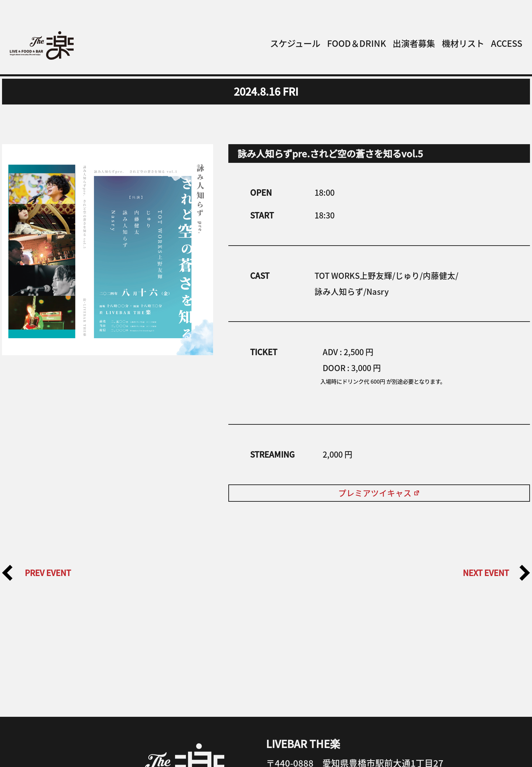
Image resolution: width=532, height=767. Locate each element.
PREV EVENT (36, 573)
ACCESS (507, 43)
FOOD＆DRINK (357, 43)
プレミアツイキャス (379, 493)
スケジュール (295, 43)
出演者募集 (414, 43)
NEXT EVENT (496, 573)
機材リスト (463, 43)
